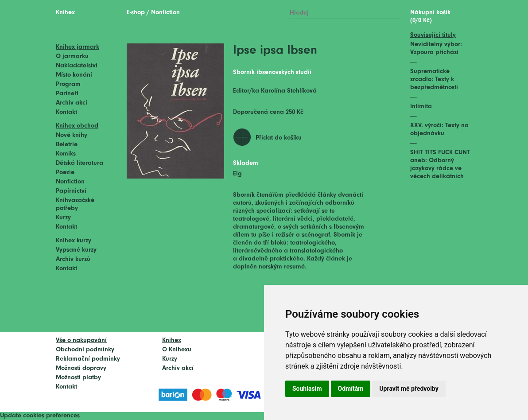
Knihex (65, 13)
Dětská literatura (80, 163)
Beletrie (67, 145)
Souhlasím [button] (307, 389)
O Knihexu (177, 350)
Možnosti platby (78, 378)
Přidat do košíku (279, 138)
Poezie (65, 173)
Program (68, 84)
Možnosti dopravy (81, 368)
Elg (237, 174)
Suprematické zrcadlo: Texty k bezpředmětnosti (434, 80)
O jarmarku (72, 56)
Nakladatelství (77, 66)
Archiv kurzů (73, 259)
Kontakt (66, 112)
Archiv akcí (72, 103)
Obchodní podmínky (85, 350)
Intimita (421, 107)
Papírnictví (71, 191)
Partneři (67, 94)
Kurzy (63, 218)
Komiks (66, 154)
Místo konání (74, 75)
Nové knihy (72, 135)
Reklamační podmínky (88, 359)
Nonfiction (70, 182)
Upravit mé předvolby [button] (409, 389)
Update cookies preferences (40, 416)
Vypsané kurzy (76, 250)
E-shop (136, 13)
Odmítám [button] (351, 389)
